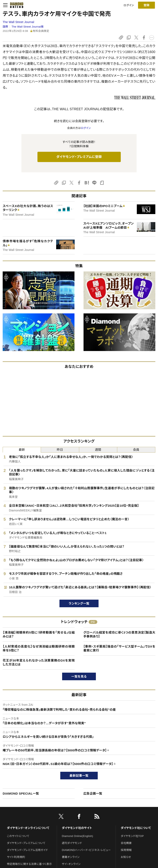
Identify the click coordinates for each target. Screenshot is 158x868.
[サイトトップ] (15, 5)
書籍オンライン (71, 857)
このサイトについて (18, 836)
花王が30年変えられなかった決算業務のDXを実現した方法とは (39, 662)
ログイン (129, 5)
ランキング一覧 (79, 603)
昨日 (60, 450)
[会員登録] (146, 5)
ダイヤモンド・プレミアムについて (26, 843)
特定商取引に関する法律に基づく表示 (29, 864)
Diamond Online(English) (78, 836)
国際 (5, 27)
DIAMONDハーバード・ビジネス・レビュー (86, 850)
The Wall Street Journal (18, 22)
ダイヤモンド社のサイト (77, 828)
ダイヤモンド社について (136, 828)
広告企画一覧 (93, 793)
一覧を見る (79, 676)
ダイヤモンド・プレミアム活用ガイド (27, 850)
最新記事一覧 (79, 776)
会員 (136, 450)
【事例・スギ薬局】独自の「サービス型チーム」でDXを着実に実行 (119, 648)
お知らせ (126, 857)
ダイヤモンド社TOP (132, 836)
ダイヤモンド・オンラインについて (28, 828)
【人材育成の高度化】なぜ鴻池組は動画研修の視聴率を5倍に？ (39, 648)
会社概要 (126, 843)
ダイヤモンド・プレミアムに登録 (79, 157)
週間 (98, 450)
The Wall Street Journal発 (28, 27)
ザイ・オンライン (71, 864)
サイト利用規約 (16, 857)
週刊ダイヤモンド (72, 843)
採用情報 (126, 850)
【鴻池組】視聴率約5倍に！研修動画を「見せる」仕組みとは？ (39, 634)
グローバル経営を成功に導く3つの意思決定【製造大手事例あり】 (119, 634)
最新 (22, 450)
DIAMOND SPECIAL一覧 (21, 793)
